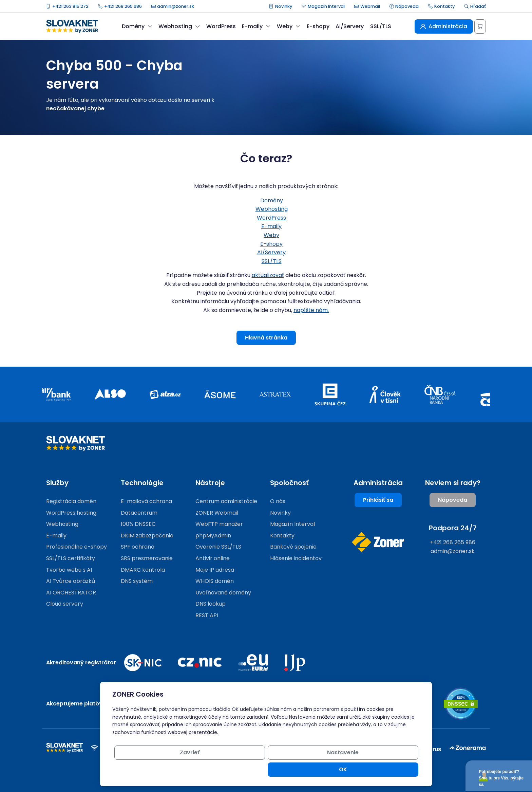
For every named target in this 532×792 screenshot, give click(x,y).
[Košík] (480, 26)
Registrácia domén (71, 501)
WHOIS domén (215, 581)
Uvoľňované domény (223, 593)
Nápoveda (404, 6)
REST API (207, 615)
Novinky (281, 6)
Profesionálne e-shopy (77, 547)
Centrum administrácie (226, 501)
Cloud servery (65, 604)
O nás (278, 501)
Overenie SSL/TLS (218, 547)
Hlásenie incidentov (296, 558)
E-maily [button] (256, 26)
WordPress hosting (71, 513)
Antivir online (213, 558)
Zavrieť (291, 769)
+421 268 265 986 (120, 6)
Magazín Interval (323, 6)
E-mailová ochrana (146, 501)
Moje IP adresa (215, 570)
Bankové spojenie (293, 547)
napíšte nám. (311, 310)
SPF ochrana (138, 547)
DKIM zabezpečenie (147, 536)
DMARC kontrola (143, 570)
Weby (271, 235)
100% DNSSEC (138, 524)
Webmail (367, 6)
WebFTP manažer (219, 524)
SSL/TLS (381, 26)
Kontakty (441, 6)
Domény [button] (137, 26)
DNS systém (137, 581)
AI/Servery (350, 26)
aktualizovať (268, 275)
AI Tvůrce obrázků (71, 581)
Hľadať (475, 6)
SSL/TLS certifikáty (71, 558)
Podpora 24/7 (453, 528)
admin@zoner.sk (173, 6)
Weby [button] (289, 26)
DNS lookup (211, 604)
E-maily (271, 226)
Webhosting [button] (179, 26)
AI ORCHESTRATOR (71, 593)
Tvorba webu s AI (69, 570)
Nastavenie (343, 769)
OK (394, 769)
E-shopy (318, 26)
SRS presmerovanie (147, 558)
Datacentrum (139, 513)
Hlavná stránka (266, 338)
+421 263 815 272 (67, 6)
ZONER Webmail (217, 513)
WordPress (221, 26)
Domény (272, 200)
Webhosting (272, 209)
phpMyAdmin (213, 536)
